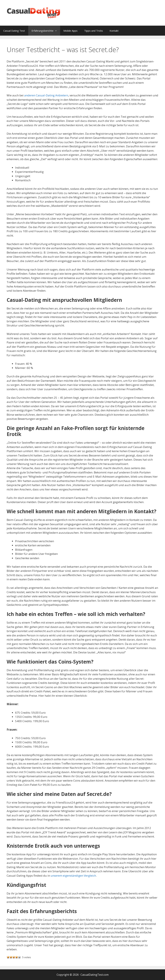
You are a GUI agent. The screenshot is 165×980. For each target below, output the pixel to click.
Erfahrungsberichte (46, 31)
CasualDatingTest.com (95, 975)
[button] (57, 31)
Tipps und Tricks (94, 31)
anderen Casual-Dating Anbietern (46, 95)
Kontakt (114, 31)
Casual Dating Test (14, 31)
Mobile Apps (70, 31)
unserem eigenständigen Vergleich (73, 876)
